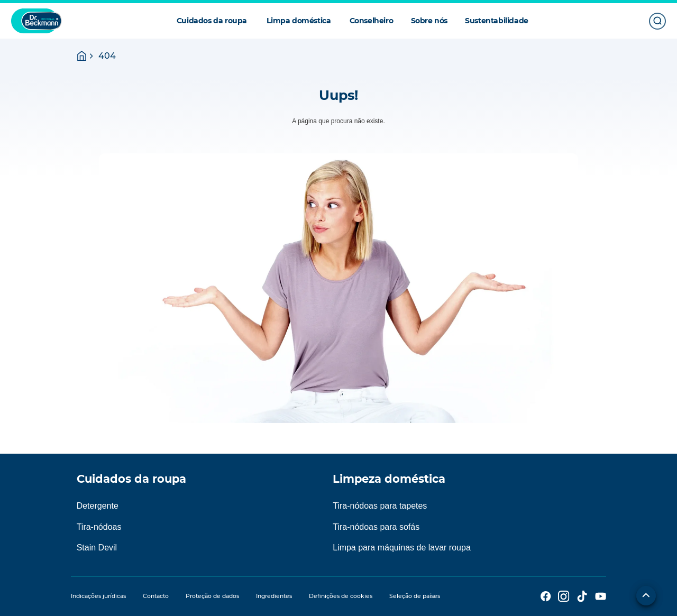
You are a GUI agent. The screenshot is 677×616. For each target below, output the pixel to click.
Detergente (98, 506)
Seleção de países (415, 596)
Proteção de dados (212, 596)
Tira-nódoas (99, 527)
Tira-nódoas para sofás (376, 527)
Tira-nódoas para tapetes (380, 506)
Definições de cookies (341, 596)
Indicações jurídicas (98, 596)
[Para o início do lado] (646, 596)
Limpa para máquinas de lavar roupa (402, 548)
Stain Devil (97, 548)
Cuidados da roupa (131, 479)
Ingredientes (274, 596)
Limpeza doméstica (389, 479)
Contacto (156, 596)
